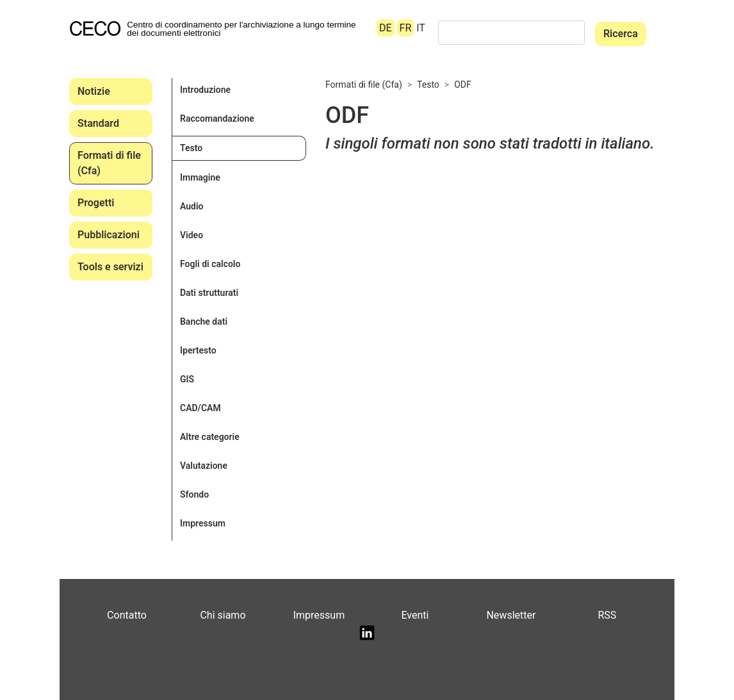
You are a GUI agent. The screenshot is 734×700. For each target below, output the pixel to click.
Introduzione (205, 90)
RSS (607, 615)
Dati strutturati (209, 293)
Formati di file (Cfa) (109, 163)
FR (406, 28)
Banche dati (204, 322)
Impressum (203, 523)
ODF (463, 85)
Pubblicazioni (109, 235)
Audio (192, 206)
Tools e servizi (110, 267)
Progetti (96, 203)
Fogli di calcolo (210, 264)
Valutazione (204, 466)
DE (386, 28)
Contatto (127, 615)
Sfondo (194, 494)
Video (192, 235)
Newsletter (511, 615)
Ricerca (621, 34)
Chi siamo (223, 615)
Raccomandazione (217, 118)
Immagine (200, 177)
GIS (187, 379)
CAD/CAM (200, 408)
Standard (98, 123)
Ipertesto (198, 350)
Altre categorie (210, 437)
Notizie (94, 91)
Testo (191, 148)
